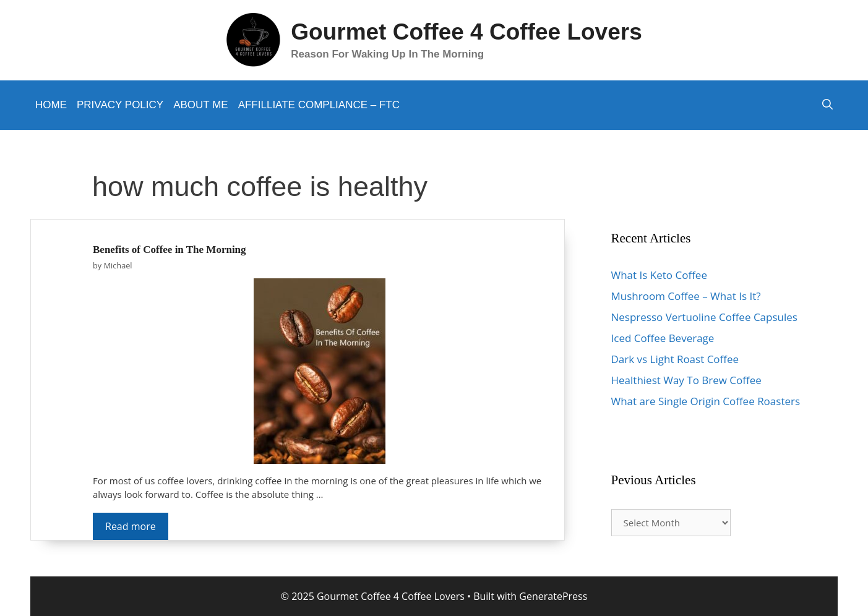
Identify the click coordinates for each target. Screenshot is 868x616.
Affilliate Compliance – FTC (319, 105)
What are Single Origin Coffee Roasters (706, 401)
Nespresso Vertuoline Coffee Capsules (704, 317)
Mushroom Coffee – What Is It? (686, 296)
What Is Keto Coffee (659, 275)
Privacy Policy (120, 105)
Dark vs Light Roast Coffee (675, 359)
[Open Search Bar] (827, 105)
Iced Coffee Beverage (663, 338)
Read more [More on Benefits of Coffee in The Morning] (131, 526)
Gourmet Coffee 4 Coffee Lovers (466, 32)
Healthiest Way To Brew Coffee (686, 380)
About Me (200, 105)
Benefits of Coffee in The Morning (170, 250)
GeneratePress (553, 596)
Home (51, 105)
